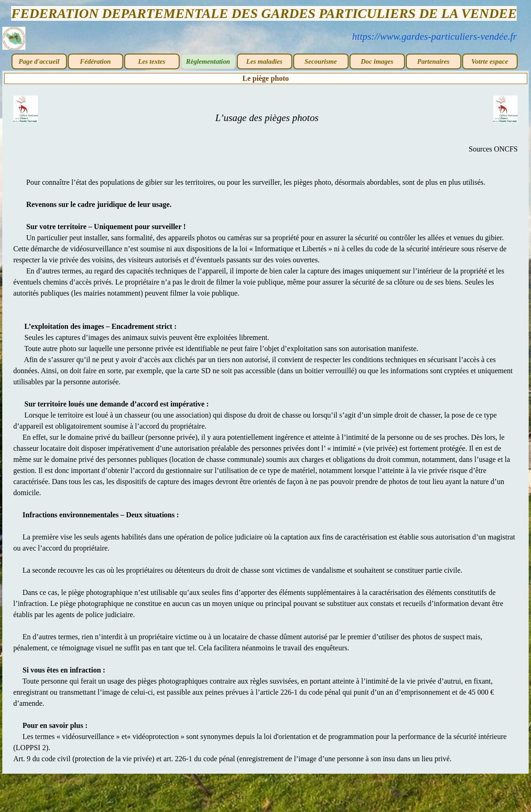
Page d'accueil (39, 61)
